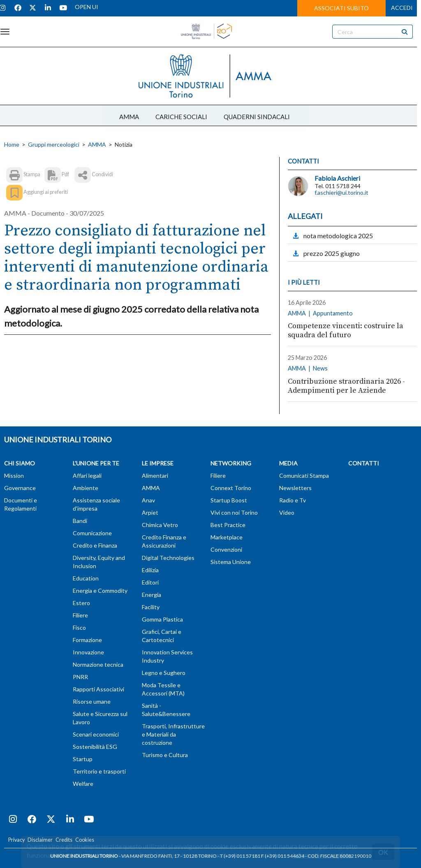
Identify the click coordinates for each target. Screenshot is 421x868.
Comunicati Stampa (304, 475)
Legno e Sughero (164, 673)
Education (86, 578)
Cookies (85, 840)
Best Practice (228, 525)
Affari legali (87, 475)
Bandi (80, 521)
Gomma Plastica (162, 619)
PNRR (80, 677)
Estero (81, 603)
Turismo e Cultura (165, 755)
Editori (150, 582)
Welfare (83, 784)
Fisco (79, 627)
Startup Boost (229, 500)
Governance (20, 488)
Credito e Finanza (95, 545)
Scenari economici (96, 734)
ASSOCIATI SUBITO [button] (341, 8)
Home (12, 144)
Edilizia (150, 570)
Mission (14, 475)
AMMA (129, 117)
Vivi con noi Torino (234, 512)
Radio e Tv (293, 500)
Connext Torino (231, 488)
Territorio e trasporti (99, 771)
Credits (64, 840)
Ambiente (86, 488)
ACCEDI (402, 8)
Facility (151, 607)
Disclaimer (40, 840)
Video (287, 512)
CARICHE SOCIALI (181, 117)
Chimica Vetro (160, 525)
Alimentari (155, 475)
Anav (148, 500)
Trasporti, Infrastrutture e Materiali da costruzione (173, 734)
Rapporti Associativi (98, 689)
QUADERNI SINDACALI (257, 117)
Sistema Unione (231, 562)
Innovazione (88, 652)
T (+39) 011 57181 (240, 856)
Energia (152, 595)
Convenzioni (226, 549)
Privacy (16, 840)
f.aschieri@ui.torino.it (341, 192)
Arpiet (150, 512)
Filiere (80, 615)
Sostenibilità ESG (95, 747)
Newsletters (295, 488)
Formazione (87, 640)
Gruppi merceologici (54, 144)
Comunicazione (92, 533)
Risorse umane (92, 701)
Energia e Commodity (100, 591)
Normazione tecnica (98, 664)
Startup (83, 759)
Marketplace (227, 537)
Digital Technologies (168, 558)
